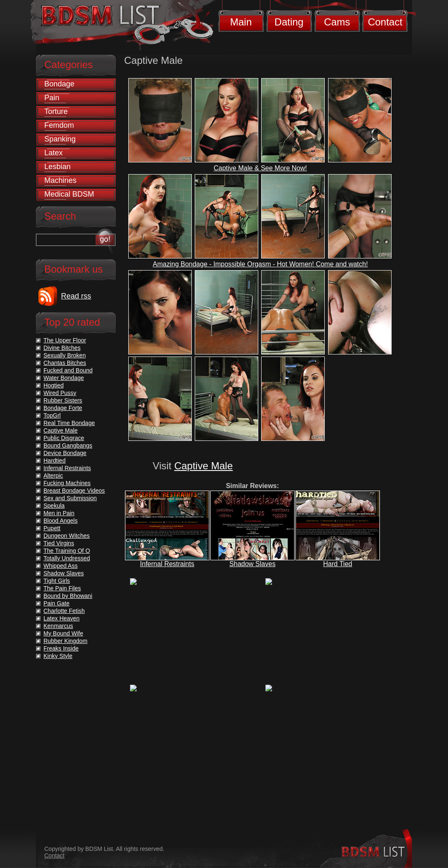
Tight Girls (57, 581)
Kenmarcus (58, 626)
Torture (56, 111)
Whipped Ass (61, 566)
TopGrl (52, 415)
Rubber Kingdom (65, 641)
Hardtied (55, 461)
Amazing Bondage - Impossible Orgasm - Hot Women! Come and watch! (261, 264)
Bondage (59, 84)
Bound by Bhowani (68, 596)
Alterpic (53, 476)
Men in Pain (59, 513)
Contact (385, 22)
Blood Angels (61, 521)
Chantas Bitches (65, 363)
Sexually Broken (65, 355)
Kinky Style (58, 656)
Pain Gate (56, 603)
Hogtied (53, 385)
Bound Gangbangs (68, 445)
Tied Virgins (59, 543)
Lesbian (57, 167)
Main (241, 22)
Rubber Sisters (63, 400)
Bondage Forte (63, 408)
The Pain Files (62, 588)
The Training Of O (67, 551)
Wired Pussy (60, 393)
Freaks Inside (61, 648)
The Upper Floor (65, 340)
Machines (60, 180)
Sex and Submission (70, 498)
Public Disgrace (64, 438)
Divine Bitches (62, 348)
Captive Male (204, 466)
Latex (53, 153)
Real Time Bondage (69, 423)
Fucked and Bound (68, 370)
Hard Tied (337, 564)
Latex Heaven (61, 618)
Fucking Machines (67, 483)
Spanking (60, 139)
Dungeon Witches (67, 536)
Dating (289, 22)
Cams (337, 22)
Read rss (76, 296)
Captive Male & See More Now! (260, 168)
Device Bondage (65, 453)
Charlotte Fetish (64, 611)
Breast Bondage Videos (74, 491)
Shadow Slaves (252, 564)
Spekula (54, 506)
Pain (52, 98)
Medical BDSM (69, 194)
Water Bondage (64, 378)
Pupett (52, 528)
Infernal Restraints (167, 564)
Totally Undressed (67, 558)
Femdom (59, 125)
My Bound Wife (63, 633)
